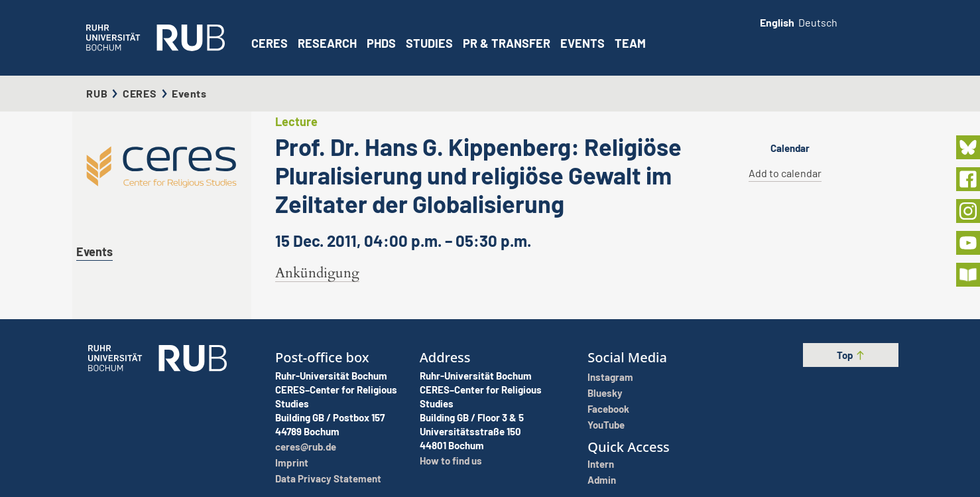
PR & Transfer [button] (507, 43)
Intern (601, 464)
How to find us (451, 461)
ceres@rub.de (306, 447)
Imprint (292, 462)
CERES (270, 43)
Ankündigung (317, 273)
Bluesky (605, 393)
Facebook (608, 409)
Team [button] (630, 43)
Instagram (610, 377)
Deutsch (818, 22)
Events (582, 43)
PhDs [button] (381, 43)
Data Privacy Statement (328, 478)
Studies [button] (429, 43)
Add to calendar (785, 173)
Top (851, 355)
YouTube (606, 425)
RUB (97, 93)
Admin (602, 480)
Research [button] (327, 43)
